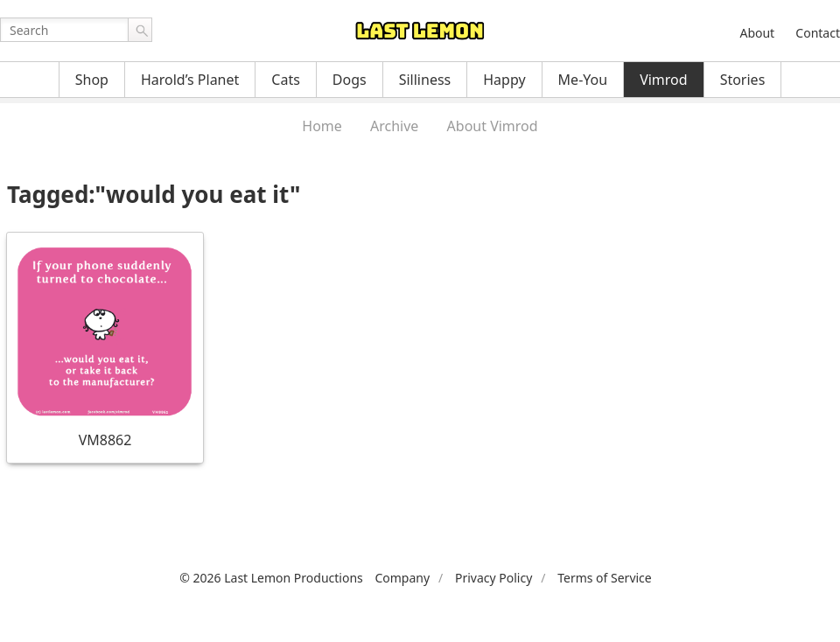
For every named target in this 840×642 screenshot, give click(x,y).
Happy (504, 80)
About (757, 33)
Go (140, 30)
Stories (743, 80)
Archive (394, 126)
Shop (92, 80)
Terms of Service (605, 578)
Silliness (425, 80)
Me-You (583, 80)
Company (402, 578)
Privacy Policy (493, 578)
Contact (818, 33)
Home (322, 126)
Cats (286, 80)
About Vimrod (493, 126)
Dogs (350, 80)
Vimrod (664, 80)
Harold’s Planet (190, 80)
